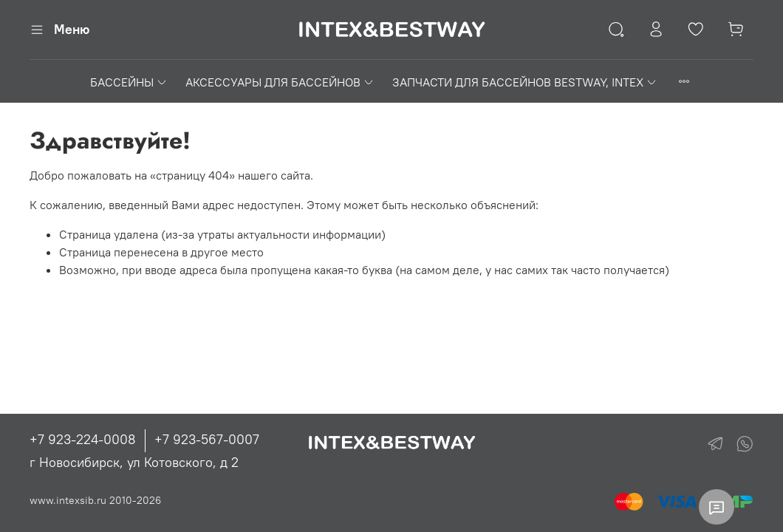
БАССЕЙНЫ (129, 82)
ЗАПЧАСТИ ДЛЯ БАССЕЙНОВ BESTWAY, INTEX (525, 82)
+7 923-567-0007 (207, 439)
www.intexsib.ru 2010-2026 (95, 500)
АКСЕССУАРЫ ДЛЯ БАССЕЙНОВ (280, 82)
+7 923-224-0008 (83, 439)
